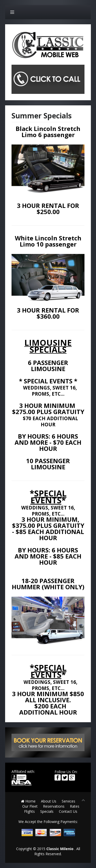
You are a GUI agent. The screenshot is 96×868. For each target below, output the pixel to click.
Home (28, 801)
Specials (47, 811)
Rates (75, 806)
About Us (49, 801)
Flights (29, 811)
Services (68, 801)
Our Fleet (30, 806)
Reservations (54, 806)
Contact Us (68, 811)
